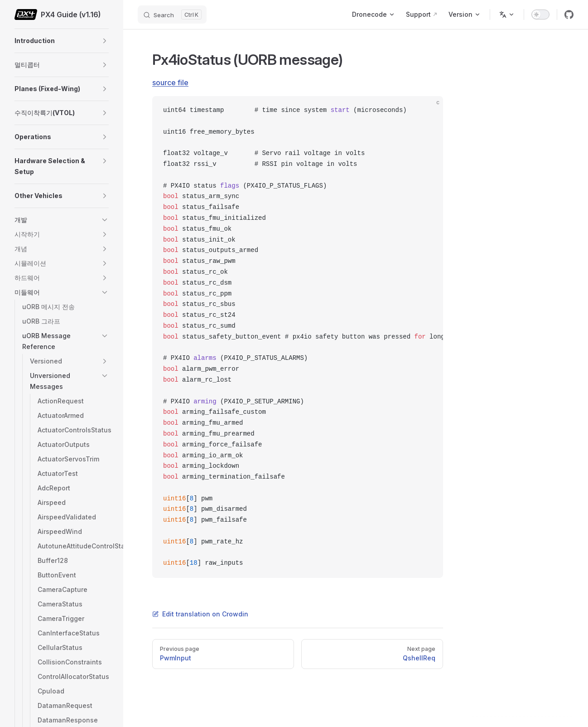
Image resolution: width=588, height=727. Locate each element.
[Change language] (507, 15)
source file (170, 82)
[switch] (540, 15)
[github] (569, 15)
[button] (105, 41)
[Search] (172, 15)
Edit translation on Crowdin (200, 614)
